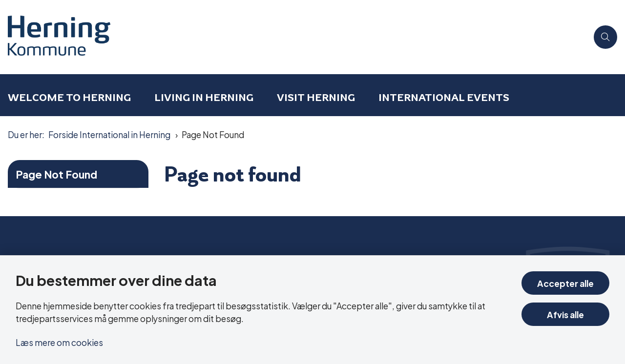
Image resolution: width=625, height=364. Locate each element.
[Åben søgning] (605, 37)
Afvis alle (565, 314)
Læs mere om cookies (59, 342)
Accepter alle (565, 283)
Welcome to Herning (69, 97)
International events (444, 97)
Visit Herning (316, 97)
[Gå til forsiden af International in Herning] (294, 37)
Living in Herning (204, 97)
